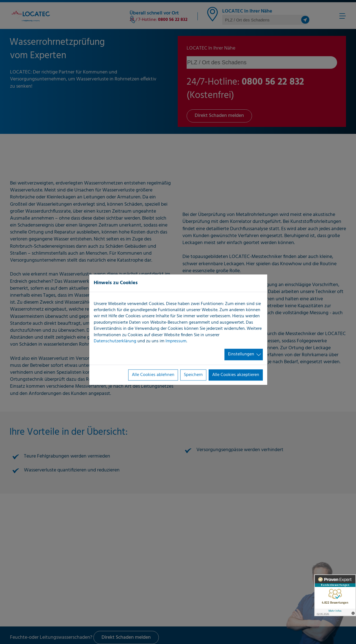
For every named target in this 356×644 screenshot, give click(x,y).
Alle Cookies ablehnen (153, 375)
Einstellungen (241, 355)
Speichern (193, 375)
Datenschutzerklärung (115, 341)
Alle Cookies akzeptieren (236, 375)
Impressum (176, 341)
